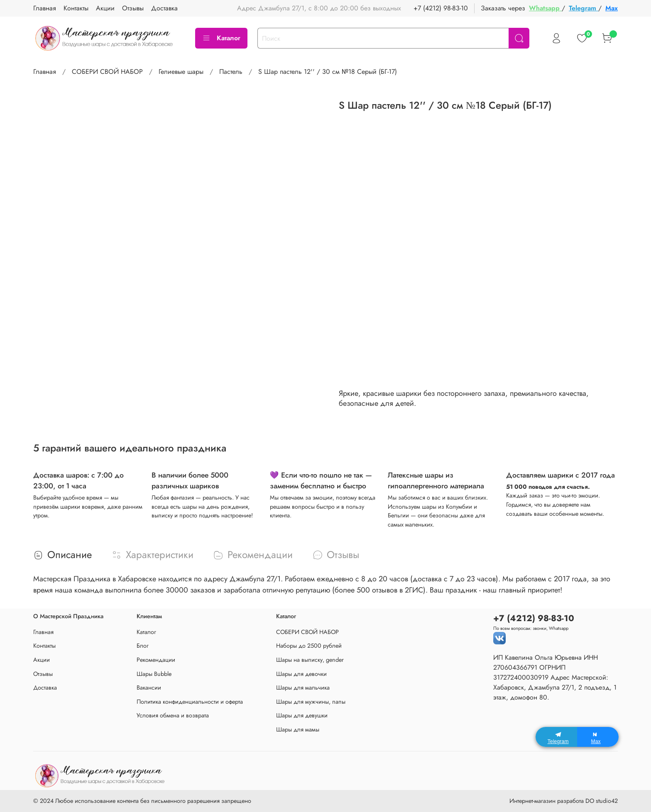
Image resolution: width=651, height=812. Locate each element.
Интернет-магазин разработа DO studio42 (564, 801)
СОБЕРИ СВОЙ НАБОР (107, 72)
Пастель (231, 72)
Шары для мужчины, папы (311, 702)
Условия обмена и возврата (173, 715)
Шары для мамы (298, 729)
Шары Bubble (154, 674)
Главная (45, 72)
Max (612, 8)
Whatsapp (545, 8)
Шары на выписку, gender (310, 660)
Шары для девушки (302, 715)
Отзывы (43, 674)
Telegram (584, 8)
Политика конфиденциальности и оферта (190, 702)
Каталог (221, 38)
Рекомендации (156, 660)
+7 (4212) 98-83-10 (441, 8)
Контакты (44, 646)
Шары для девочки (301, 674)
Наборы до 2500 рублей (309, 646)
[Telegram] (556, 737)
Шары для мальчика (303, 688)
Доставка (45, 688)
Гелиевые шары (181, 72)
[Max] (598, 737)
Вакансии (149, 688)
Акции (42, 660)
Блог (143, 646)
